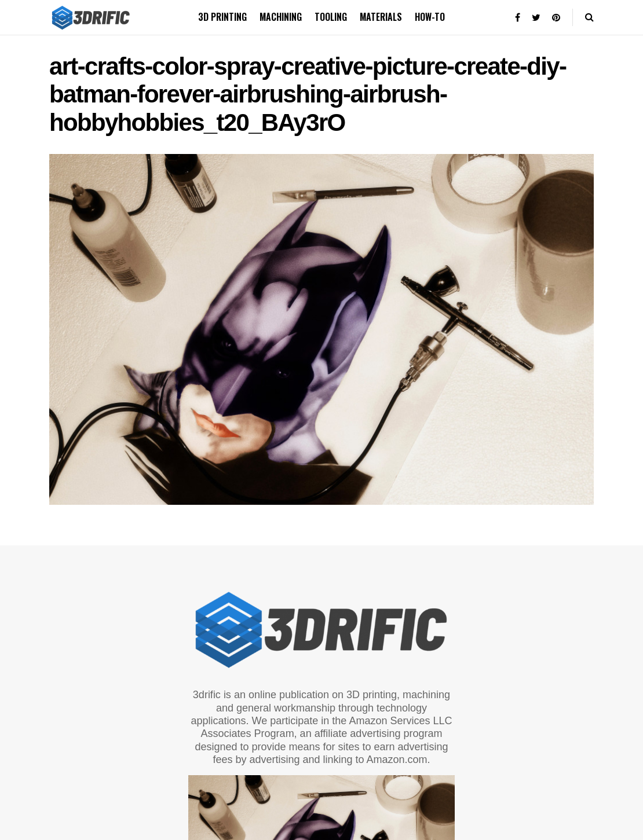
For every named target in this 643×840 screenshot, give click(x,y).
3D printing (222, 17)
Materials (381, 17)
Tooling (331, 17)
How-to (430, 17)
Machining (281, 17)
